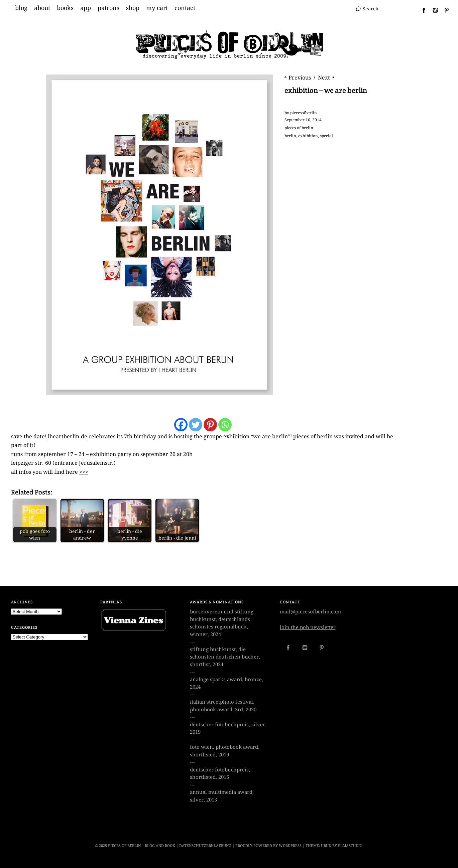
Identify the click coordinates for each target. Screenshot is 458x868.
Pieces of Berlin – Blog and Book (142, 846)
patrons (108, 8)
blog (21, 8)
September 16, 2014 (303, 120)
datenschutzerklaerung (205, 846)
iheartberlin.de (68, 437)
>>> (84, 472)
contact (185, 8)
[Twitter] (196, 425)
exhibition (308, 136)
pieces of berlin (299, 128)
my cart (157, 8)
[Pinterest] (210, 425)
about (42, 8)
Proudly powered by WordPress (268, 846)
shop (133, 8)
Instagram (433, 10)
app (86, 8)
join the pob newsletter (308, 627)
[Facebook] (181, 425)
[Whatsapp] (225, 425)
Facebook (421, 10)
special (326, 136)
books (65, 8)
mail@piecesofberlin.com (310, 612)
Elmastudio (350, 846)
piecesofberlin (304, 113)
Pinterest (444, 10)
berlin (290, 136)
